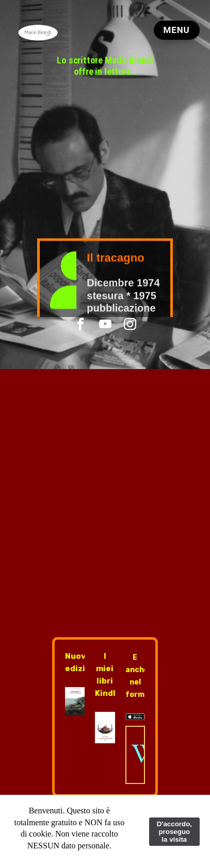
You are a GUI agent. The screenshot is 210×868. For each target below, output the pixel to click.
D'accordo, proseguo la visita (174, 832)
